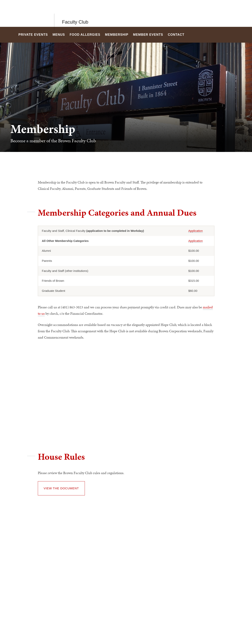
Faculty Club (75, 13)
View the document (61, 488)
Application (195, 231)
